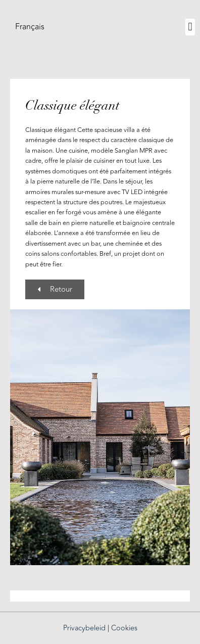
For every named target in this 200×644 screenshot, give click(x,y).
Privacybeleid (84, 628)
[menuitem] (30, 27)
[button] (190, 27)
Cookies (124, 628)
